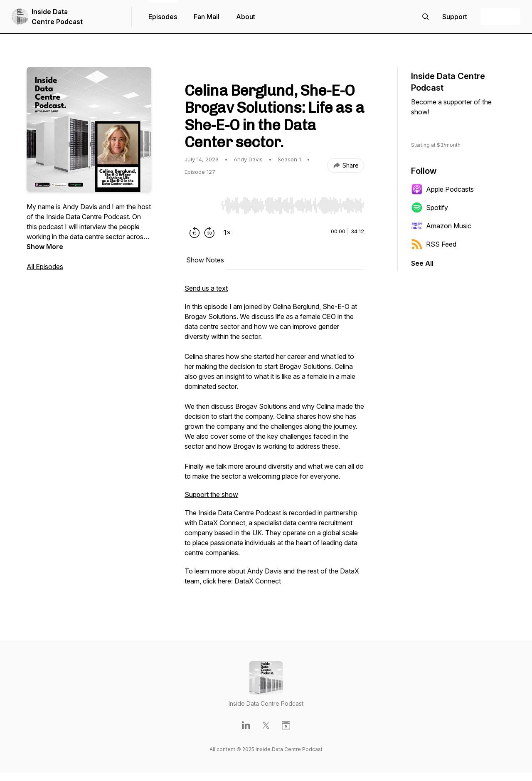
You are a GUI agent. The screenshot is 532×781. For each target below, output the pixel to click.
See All (422, 263)
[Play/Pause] (201, 205)
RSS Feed (434, 244)
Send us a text (206, 288)
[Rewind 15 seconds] (195, 232)
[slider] (293, 205)
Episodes (163, 17)
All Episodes (45, 267)
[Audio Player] (293, 203)
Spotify (430, 208)
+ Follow (500, 17)
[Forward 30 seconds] (209, 232)
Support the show (211, 494)
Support (436, 129)
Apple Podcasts (442, 189)
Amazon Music (441, 226)
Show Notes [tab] (205, 260)
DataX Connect (258, 581)
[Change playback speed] (227, 232)
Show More (45, 247)
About (246, 17)
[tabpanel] (274, 439)
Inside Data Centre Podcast (57, 17)
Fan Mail (207, 17)
